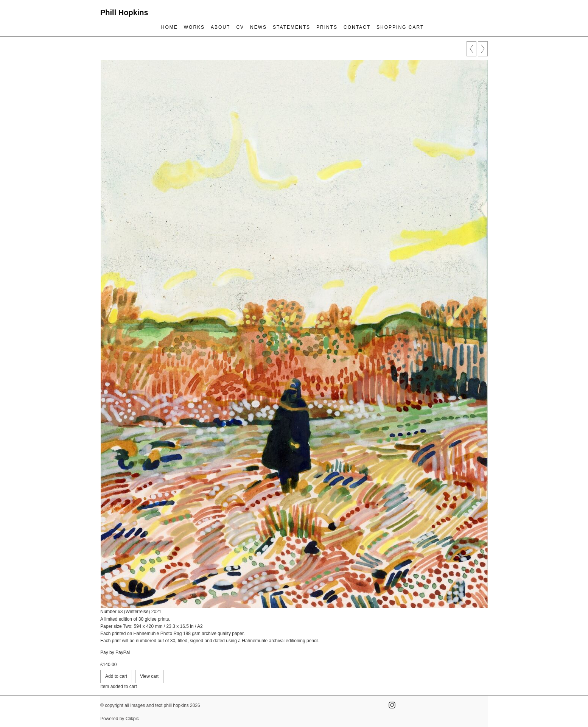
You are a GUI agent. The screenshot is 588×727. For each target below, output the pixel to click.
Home (170, 27)
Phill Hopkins (124, 12)
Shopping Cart (400, 27)
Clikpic (132, 719)
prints (327, 27)
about (220, 27)
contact (357, 27)
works (194, 27)
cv (240, 27)
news (258, 27)
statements (292, 27)
